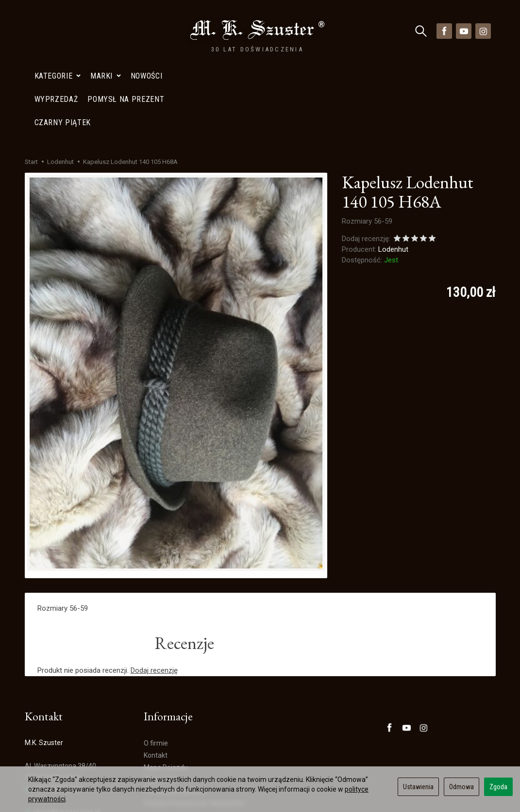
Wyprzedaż (161, 699)
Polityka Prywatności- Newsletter (194, 723)
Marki (106, 31)
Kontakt (156, 675)
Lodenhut (393, 169)
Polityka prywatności (175, 711)
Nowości (146, 31)
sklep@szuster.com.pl (63, 732)
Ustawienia (418, 787)
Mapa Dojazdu (51, 755)
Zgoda (498, 787)
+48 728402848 (53, 709)
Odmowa (461, 787)
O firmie (156, 663)
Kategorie (58, 31)
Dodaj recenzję (154, 590)
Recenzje (184, 563)
